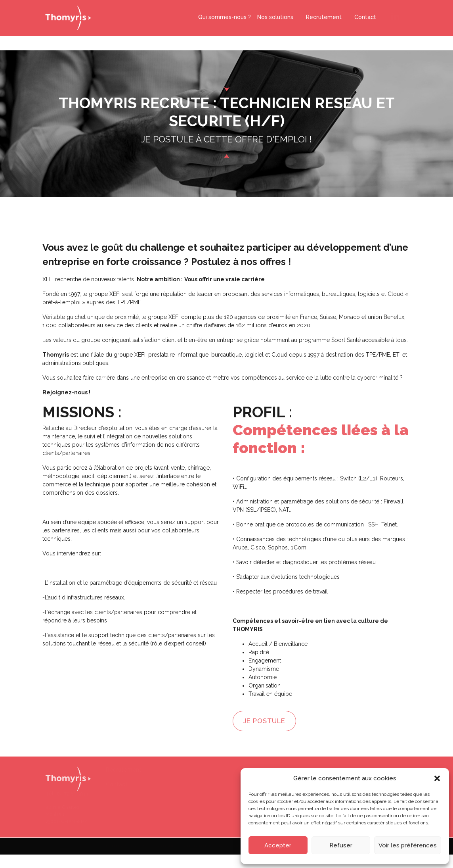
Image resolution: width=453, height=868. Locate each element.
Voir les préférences (408, 845)
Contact (362, 16)
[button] (437, 778)
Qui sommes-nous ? (225, 16)
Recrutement (321, 16)
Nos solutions (275, 16)
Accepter (278, 845)
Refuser (341, 845)
